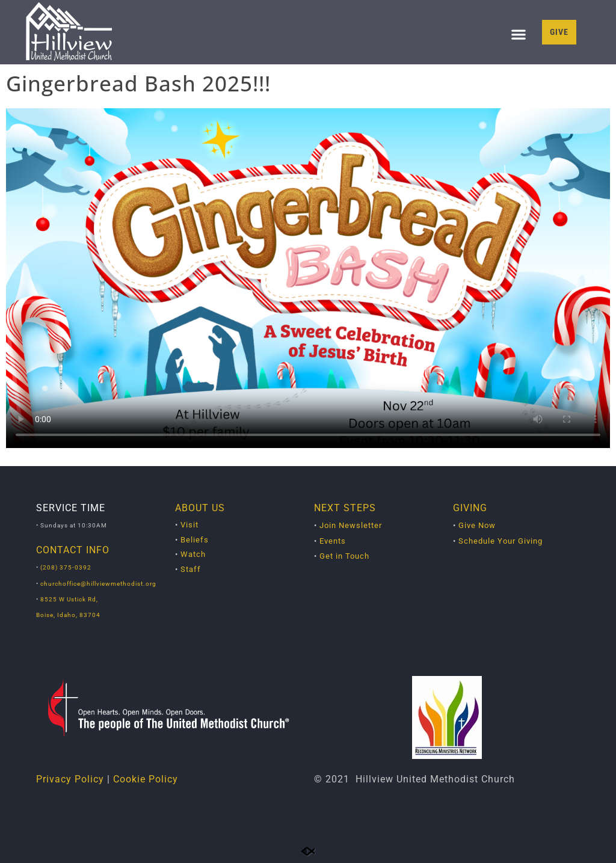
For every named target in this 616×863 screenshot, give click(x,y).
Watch (193, 554)
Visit (189, 525)
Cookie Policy (146, 779)
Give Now (477, 525)
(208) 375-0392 (66, 567)
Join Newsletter (351, 525)
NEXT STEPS (345, 508)
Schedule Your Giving (500, 541)
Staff (191, 569)
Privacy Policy (70, 779)
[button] (518, 35)
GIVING (470, 508)
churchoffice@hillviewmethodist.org (98, 584)
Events (333, 541)
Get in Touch (344, 556)
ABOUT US (200, 508)
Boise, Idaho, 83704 (68, 615)
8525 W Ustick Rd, (68, 599)
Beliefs (195, 540)
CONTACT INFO (73, 550)
